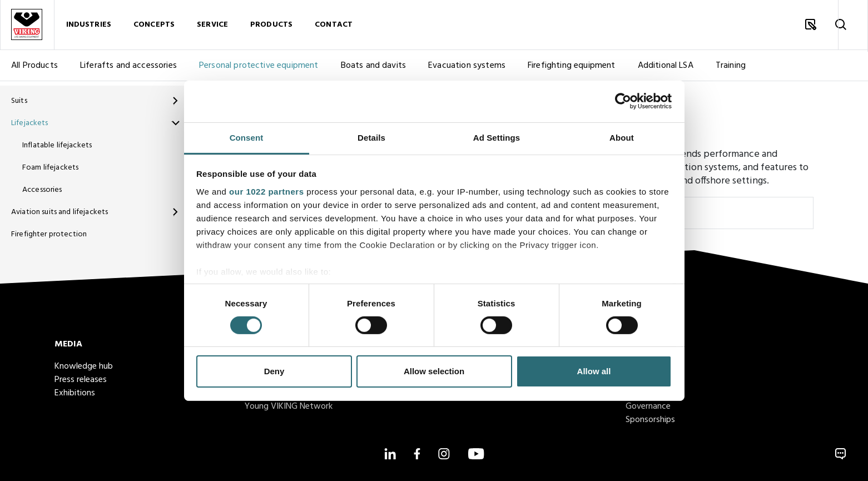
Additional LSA (666, 70)
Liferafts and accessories (128, 70)
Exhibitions (75, 393)
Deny (274, 371)
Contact (334, 27)
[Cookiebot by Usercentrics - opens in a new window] (623, 101)
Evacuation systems (467, 70)
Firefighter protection (49, 234)
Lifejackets (30, 123)
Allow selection (434, 371)
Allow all (594, 371)
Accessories (42, 190)
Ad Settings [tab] (497, 137)
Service (212, 27)
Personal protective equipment (259, 70)
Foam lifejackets (50, 168)
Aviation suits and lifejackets (59, 212)
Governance (648, 406)
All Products (34, 70)
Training (731, 70)
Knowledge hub (84, 366)
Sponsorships (650, 420)
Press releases (81, 380)
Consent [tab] (247, 137)
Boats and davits (374, 70)
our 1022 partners (266, 191)
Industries (89, 27)
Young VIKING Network (289, 406)
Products (271, 27)
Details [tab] (371, 137)
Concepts (154, 27)
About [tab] (622, 137)
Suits (19, 101)
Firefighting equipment (572, 70)
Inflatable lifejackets (57, 145)
